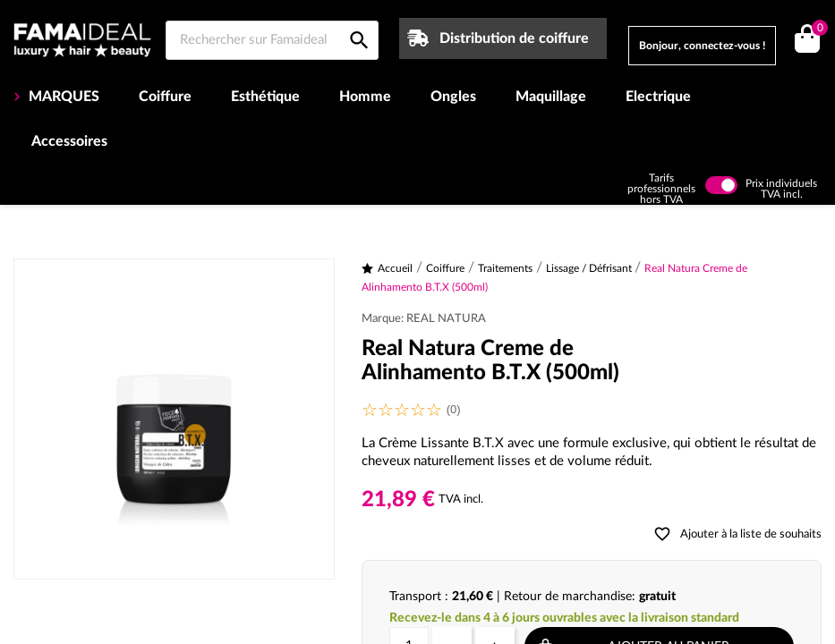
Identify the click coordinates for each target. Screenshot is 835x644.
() (817, 30)
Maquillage (551, 97)
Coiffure (165, 97)
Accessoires (69, 141)
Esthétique (265, 97)
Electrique (658, 97)
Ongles (453, 97)
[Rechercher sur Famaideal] (272, 40)
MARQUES (62, 97)
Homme (365, 97)
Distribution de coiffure (514, 38)
